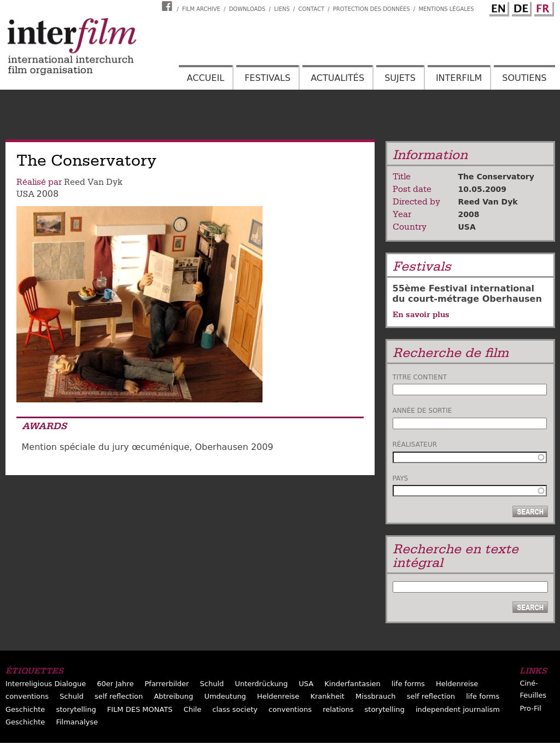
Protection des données (372, 9)
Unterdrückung (261, 684)
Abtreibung (173, 696)
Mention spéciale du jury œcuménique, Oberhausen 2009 (148, 447)
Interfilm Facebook (168, 6)
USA (25, 194)
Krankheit (327, 696)
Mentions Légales (446, 9)
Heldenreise (457, 684)
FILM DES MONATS (140, 709)
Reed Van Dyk (93, 182)
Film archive (201, 9)
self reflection (119, 696)
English (498, 7)
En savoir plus (421, 314)
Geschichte (25, 709)
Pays (401, 478)
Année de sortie (422, 411)
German (520, 7)
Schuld (212, 684)
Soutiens (524, 78)
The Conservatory (496, 177)
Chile (193, 709)
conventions (27, 696)
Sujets (400, 78)
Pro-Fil (530, 708)
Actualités (337, 78)
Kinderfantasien (352, 684)
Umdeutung (225, 696)
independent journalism (458, 709)
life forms (408, 684)
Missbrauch (376, 696)
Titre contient (420, 377)
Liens (282, 9)
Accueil (206, 78)
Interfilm (459, 78)
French (542, 7)
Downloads (247, 9)
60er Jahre (115, 684)
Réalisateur (415, 444)
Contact (311, 9)
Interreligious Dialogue (46, 684)
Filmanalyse (77, 722)
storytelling (76, 709)
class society (235, 709)
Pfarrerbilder (167, 684)
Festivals (267, 78)
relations (338, 709)
